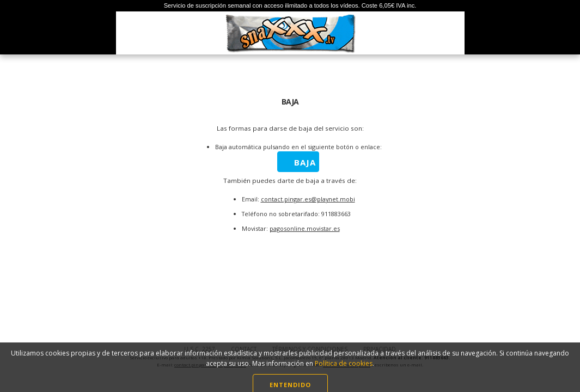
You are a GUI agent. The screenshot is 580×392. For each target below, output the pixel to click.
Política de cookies (344, 371)
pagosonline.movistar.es (305, 228)
